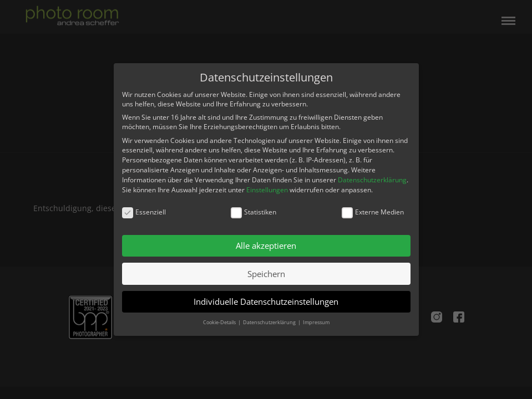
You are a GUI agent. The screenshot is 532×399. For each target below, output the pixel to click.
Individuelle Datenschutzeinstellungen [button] (266, 301)
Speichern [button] (266, 274)
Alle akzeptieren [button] (266, 245)
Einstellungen (267, 190)
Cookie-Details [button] (220, 322)
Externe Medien (373, 212)
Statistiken (254, 212)
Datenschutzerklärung (372, 180)
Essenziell (144, 212)
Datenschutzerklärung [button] (270, 322)
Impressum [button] (316, 322)
